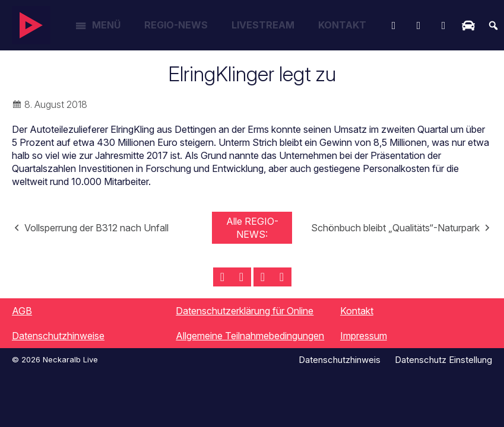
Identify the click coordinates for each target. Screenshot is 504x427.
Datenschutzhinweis (340, 360)
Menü (106, 25)
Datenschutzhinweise (58, 336)
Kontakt (342, 25)
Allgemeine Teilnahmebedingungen (250, 336)
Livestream (263, 25)
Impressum (364, 336)
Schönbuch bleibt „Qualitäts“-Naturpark (395, 228)
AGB (22, 311)
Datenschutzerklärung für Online (245, 311)
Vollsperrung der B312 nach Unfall (96, 228)
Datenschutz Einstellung (443, 360)
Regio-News (176, 25)
